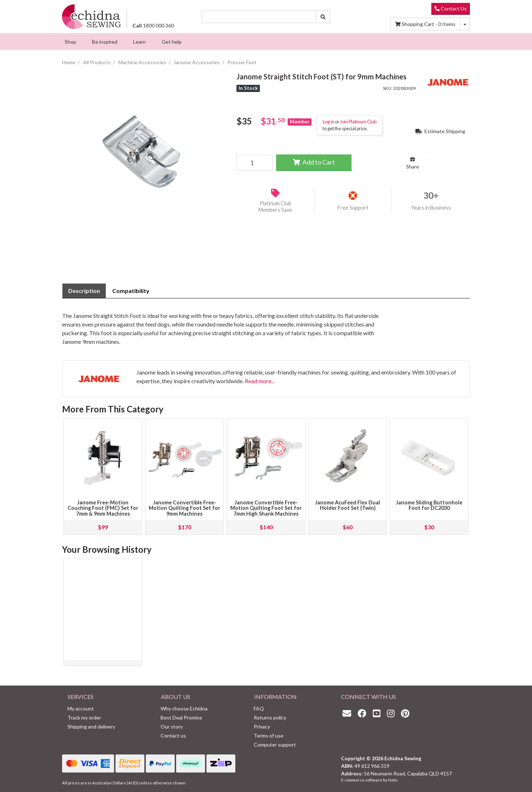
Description (84, 291)
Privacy (262, 727)
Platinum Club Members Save (275, 207)
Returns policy (270, 717)
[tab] (84, 291)
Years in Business (431, 208)
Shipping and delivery (91, 727)
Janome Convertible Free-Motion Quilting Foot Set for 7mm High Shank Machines (266, 508)
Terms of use (269, 736)
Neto (393, 780)
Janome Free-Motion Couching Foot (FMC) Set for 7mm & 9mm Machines (103, 508)
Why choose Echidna (184, 708)
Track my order (84, 717)
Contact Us (451, 8)
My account (81, 708)
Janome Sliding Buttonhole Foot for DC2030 (429, 505)
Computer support (275, 745)
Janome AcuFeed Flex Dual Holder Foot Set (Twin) (348, 505)
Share (413, 163)
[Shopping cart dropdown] (465, 24)
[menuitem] (70, 41)
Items (425, 24)
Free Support (353, 208)
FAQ (259, 708)
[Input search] (259, 17)
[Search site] (323, 17)
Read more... (260, 381)
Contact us (173, 736)
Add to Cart (314, 162)
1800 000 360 (153, 25)
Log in (328, 122)
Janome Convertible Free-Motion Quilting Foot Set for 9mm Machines (184, 508)
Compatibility (131, 291)
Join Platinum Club (358, 122)
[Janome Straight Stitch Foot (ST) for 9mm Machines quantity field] (254, 163)
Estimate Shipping (440, 131)
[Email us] (349, 713)
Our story (172, 727)
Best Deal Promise (181, 717)
